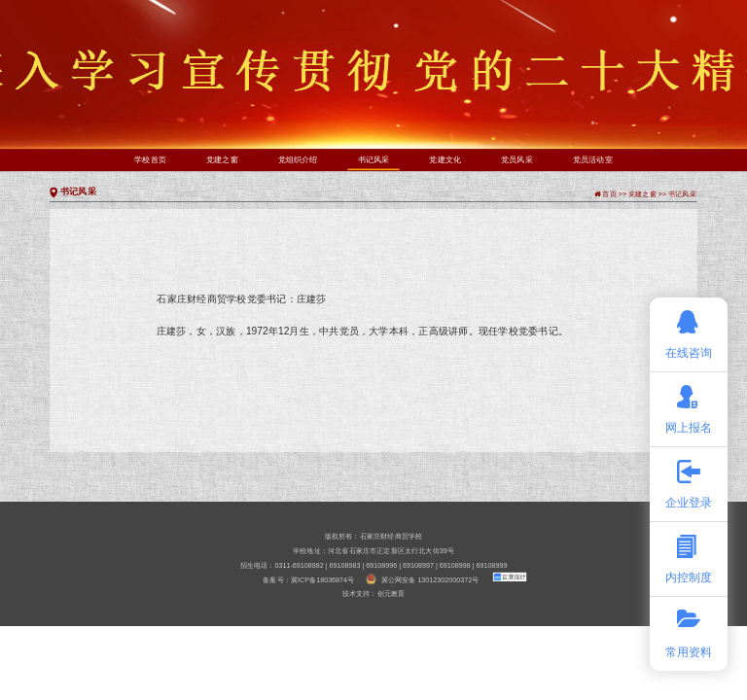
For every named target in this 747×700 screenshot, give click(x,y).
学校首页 (150, 160)
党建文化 (445, 160)
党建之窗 (222, 160)
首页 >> (615, 193)
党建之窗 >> (648, 193)
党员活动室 (593, 160)
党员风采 (517, 160)
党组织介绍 (298, 160)
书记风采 (374, 159)
